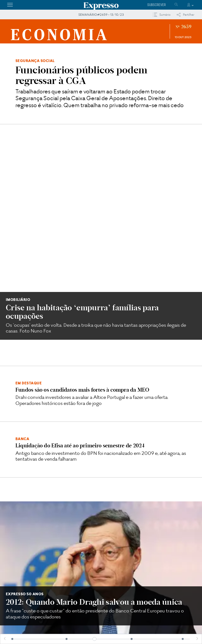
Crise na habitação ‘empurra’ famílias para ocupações (82, 114)
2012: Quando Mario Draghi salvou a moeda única (94, 274)
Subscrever (157, 5)
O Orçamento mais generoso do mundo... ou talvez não (53, 428)
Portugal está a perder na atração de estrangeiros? (164, 520)
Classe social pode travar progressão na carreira (73, 347)
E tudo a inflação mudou (53, 462)
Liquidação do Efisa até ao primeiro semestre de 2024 (80, 248)
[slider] (94, 639)
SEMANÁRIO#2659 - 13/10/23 (101, 15)
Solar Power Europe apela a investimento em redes (36, 516)
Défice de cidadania (149, 462)
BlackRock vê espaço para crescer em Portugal (101, 516)
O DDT (149, 425)
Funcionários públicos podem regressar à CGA (81, 75)
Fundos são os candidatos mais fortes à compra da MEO (82, 192)
